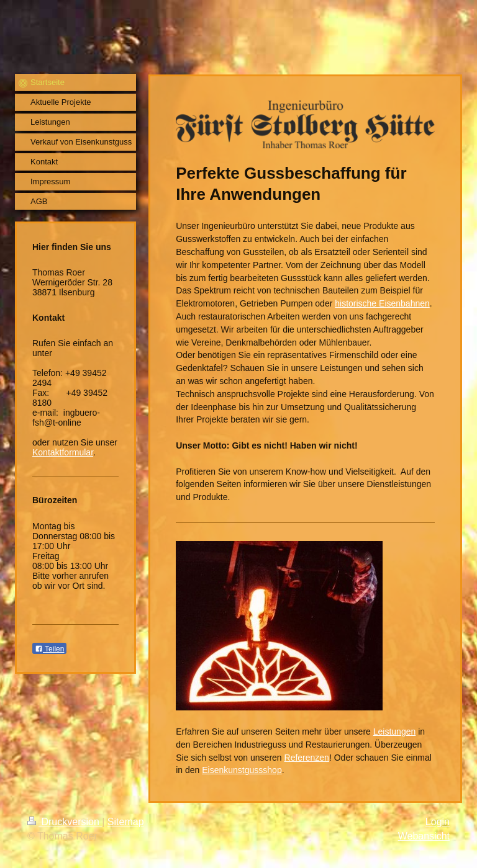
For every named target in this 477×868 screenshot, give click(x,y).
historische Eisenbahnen (382, 303)
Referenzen (307, 758)
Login (438, 822)
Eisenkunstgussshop (242, 770)
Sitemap (126, 822)
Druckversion (65, 822)
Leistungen (395, 732)
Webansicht (424, 836)
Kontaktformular (63, 452)
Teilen (49, 649)
